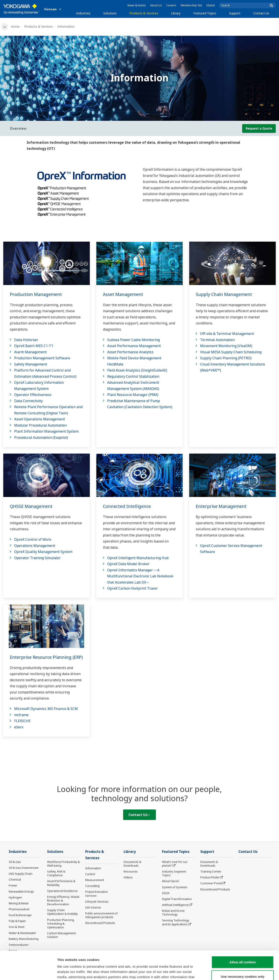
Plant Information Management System (46, 431)
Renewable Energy (21, 891)
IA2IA (166, 893)
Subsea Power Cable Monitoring (134, 340)
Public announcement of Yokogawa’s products (101, 915)
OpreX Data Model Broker (128, 564)
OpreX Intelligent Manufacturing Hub (138, 558)
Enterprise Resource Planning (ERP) (46, 657)
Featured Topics (205, 13)
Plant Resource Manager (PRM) (133, 395)
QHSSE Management (31, 506)
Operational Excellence (62, 891)
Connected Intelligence (127, 506)
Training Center (211, 871)
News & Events (137, 5)
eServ (19, 727)
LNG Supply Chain (21, 874)
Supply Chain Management (224, 294)
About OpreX (170, 881)
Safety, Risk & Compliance (56, 873)
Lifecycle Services (97, 901)
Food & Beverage (20, 915)
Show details (229, 971)
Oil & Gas (15, 862)
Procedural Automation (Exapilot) (41, 437)
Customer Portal (211, 883)
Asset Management (123, 294)
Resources (131, 871)
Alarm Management (30, 352)
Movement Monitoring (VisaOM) (226, 346)
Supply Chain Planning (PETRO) (226, 358)
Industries (83, 13)
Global (211, 5)
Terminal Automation (217, 340)
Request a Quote (259, 128)
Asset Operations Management (40, 419)
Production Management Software (42, 358)
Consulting (92, 886)
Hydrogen (15, 897)
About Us (156, 5)
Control (90, 874)
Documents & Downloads (132, 864)
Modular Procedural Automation (40, 425)
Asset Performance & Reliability (61, 883)
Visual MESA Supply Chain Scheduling (231, 352)
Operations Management (35, 546)
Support (235, 13)
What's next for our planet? (175, 864)
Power (13, 885)
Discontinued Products (215, 889)
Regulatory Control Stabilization (133, 376)
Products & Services (144, 13)
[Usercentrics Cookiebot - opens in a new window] (28, 971)
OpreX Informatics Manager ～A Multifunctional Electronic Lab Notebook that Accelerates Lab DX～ (140, 576)
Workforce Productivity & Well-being (63, 864)
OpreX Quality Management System (43, 552)
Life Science (93, 907)
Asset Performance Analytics (130, 352)
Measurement (95, 880)
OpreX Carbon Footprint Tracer (133, 588)
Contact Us (261, 13)
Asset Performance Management (134, 346)
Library (176, 13)
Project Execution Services (97, 894)
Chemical (15, 879)
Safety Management (31, 364)
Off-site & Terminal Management (227, 334)
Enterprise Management (221, 506)
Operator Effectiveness (33, 395)
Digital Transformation (177, 899)
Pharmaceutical (19, 909)
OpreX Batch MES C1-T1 (34, 346)
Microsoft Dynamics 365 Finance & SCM (46, 709)
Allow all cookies (243, 934)
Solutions (110, 13)
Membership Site (191, 5)
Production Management (36, 294)
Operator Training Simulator (37, 558)
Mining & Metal (19, 903)
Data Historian (26, 340)
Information (93, 868)
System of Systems (175, 887)
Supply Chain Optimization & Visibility (62, 912)
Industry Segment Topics (174, 873)
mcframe (21, 715)
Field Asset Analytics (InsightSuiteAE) (137, 370)
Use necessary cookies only (243, 948)
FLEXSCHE (22, 721)
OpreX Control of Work (33, 540)
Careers (171, 5)
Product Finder (210, 877)
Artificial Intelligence (175, 905)
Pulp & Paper (17, 921)
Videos (128, 877)
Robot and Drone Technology (173, 913)
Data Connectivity (28, 401)
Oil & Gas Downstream (24, 868)
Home (15, 26)
